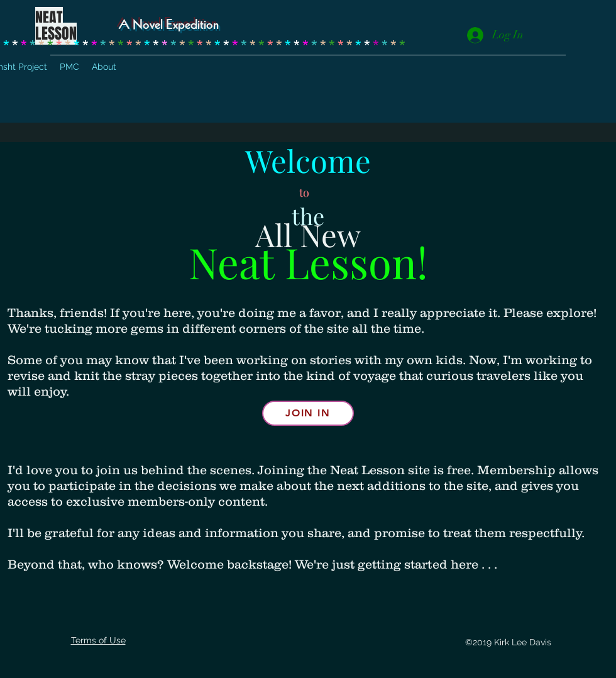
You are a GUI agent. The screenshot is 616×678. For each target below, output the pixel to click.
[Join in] (308, 413)
